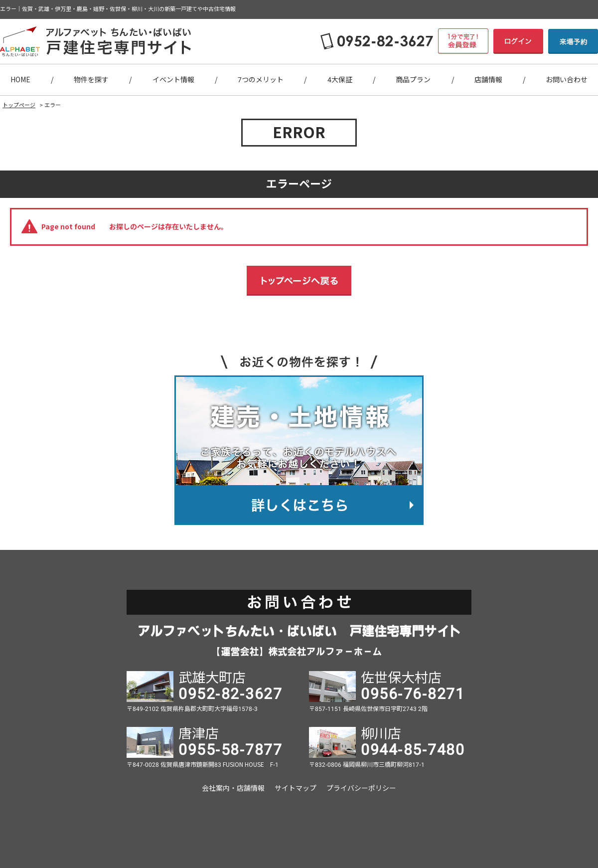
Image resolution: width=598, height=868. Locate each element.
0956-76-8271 (413, 694)
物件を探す (91, 80)
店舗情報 (488, 80)
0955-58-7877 (230, 750)
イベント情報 (173, 80)
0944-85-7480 (413, 750)
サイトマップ (296, 788)
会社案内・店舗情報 (233, 788)
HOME (20, 80)
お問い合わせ (567, 80)
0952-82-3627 (230, 694)
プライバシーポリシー (361, 788)
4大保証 (340, 80)
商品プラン (413, 80)
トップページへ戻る (299, 281)
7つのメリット (261, 80)
